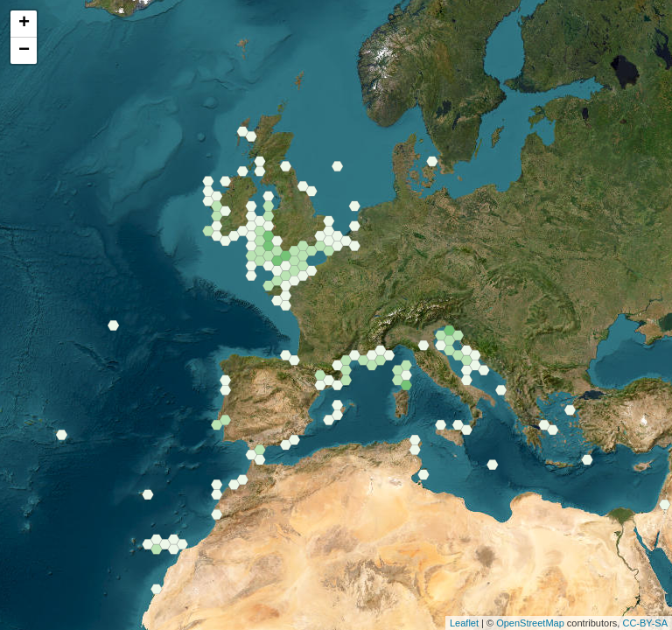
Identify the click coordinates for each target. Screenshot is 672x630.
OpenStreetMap (530, 623)
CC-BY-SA (645, 623)
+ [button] (24, 24)
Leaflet (464, 623)
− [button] (24, 51)
